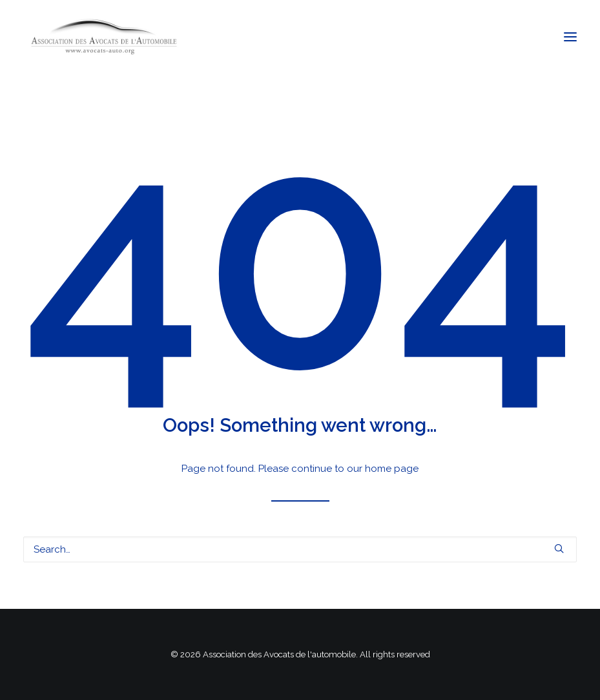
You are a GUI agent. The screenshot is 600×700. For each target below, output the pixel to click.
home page (392, 469)
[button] (570, 37)
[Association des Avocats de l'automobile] (104, 37)
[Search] (300, 549)
